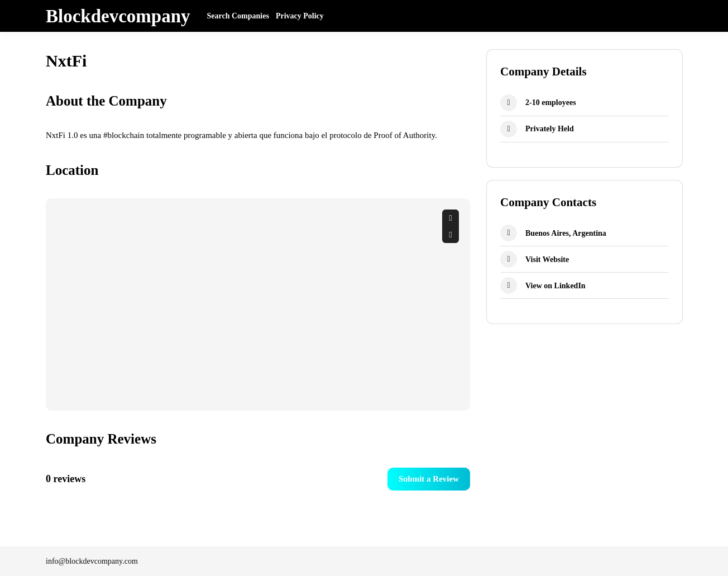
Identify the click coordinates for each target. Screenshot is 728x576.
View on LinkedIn (555, 286)
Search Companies (238, 16)
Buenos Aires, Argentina (566, 233)
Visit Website (547, 260)
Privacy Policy (300, 16)
